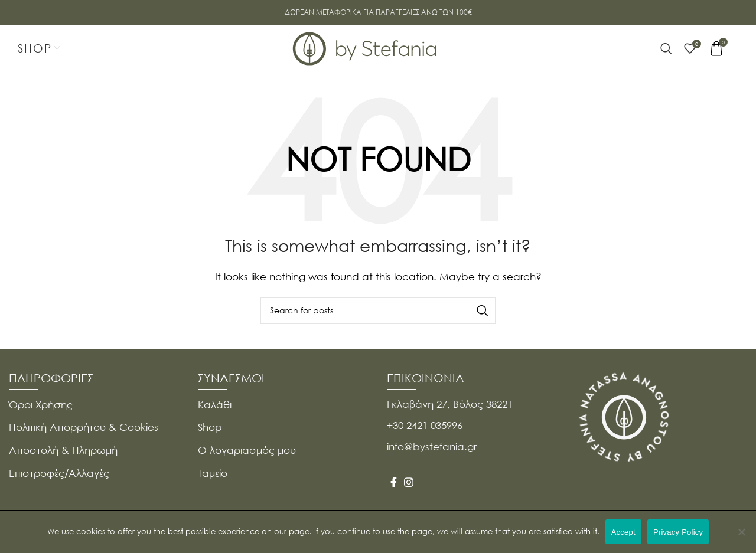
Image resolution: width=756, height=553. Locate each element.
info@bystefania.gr (432, 446)
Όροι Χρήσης (41, 405)
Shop (210, 427)
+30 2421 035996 (425, 425)
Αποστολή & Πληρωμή (63, 450)
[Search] (666, 48)
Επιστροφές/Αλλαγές (59, 473)
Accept (623, 532)
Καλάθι (215, 405)
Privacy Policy (678, 532)
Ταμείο (213, 473)
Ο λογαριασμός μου (247, 450)
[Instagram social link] (409, 482)
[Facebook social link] (394, 482)
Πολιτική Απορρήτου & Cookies (84, 427)
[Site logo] (365, 47)
